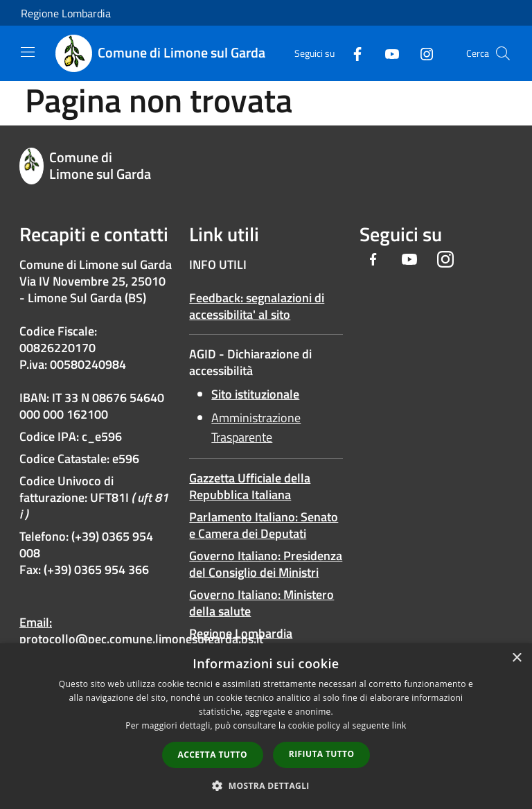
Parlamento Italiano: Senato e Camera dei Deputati (264, 525)
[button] (266, 785)
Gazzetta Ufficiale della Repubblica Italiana (250, 486)
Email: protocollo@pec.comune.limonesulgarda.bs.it (141, 630)
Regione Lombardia (66, 13)
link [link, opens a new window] (399, 725)
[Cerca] (503, 53)
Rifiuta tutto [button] (322, 754)
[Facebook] (352, 53)
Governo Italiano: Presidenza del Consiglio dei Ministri (266, 564)
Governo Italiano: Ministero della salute (261, 603)
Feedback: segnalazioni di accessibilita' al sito (257, 306)
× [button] (516, 658)
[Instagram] (421, 53)
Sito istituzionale (255, 394)
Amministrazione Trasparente (256, 427)
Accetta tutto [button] (213, 755)
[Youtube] (387, 53)
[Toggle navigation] (28, 52)
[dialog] (266, 726)
